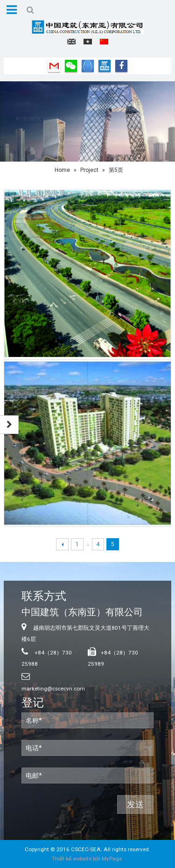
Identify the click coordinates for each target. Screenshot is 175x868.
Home (62, 170)
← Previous (62, 544)
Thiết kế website (72, 859)
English (71, 42)
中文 (104, 42)
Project (89, 170)
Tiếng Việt (88, 42)
